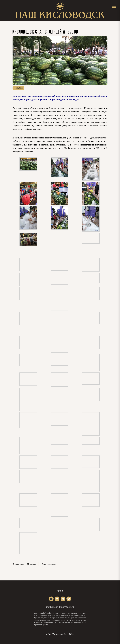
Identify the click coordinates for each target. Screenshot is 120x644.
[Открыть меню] (114, 6)
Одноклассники (49, 564)
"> (51, 599)
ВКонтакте (32, 564)
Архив (60, 591)
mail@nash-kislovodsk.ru (60, 607)
